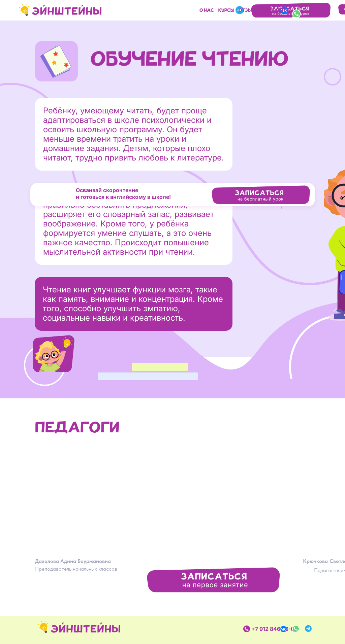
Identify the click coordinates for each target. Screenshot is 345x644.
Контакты (275, 11)
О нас (207, 11)
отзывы (248, 11)
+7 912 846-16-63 (274, 629)
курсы (226, 11)
